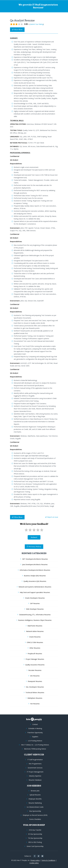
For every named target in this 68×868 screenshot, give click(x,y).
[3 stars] (34, 530)
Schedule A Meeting (35, 728)
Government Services (35, 768)
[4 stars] (38, 530)
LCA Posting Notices (35, 741)
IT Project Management (35, 772)
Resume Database (35, 780)
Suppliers (35, 737)
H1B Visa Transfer (35, 830)
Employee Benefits (35, 799)
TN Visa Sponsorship (35, 838)
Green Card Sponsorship (35, 846)
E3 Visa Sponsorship (35, 834)
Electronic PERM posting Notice (35, 749)
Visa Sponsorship (35, 811)
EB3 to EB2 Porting (35, 842)
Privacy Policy (34, 547)
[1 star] (26, 530)
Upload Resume (35, 795)
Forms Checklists (35, 819)
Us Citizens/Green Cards (35, 807)
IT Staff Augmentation (35, 760)
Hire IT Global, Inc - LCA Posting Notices (35, 745)
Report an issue (52, 517)
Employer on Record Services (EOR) (35, 815)
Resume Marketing (35, 803)
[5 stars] (42, 530)
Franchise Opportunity (35, 733)
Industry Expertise (35, 776)
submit (34, 537)
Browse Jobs (35, 791)
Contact (35, 724)
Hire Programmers (35, 764)
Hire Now (17, 30)
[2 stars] (30, 530)
